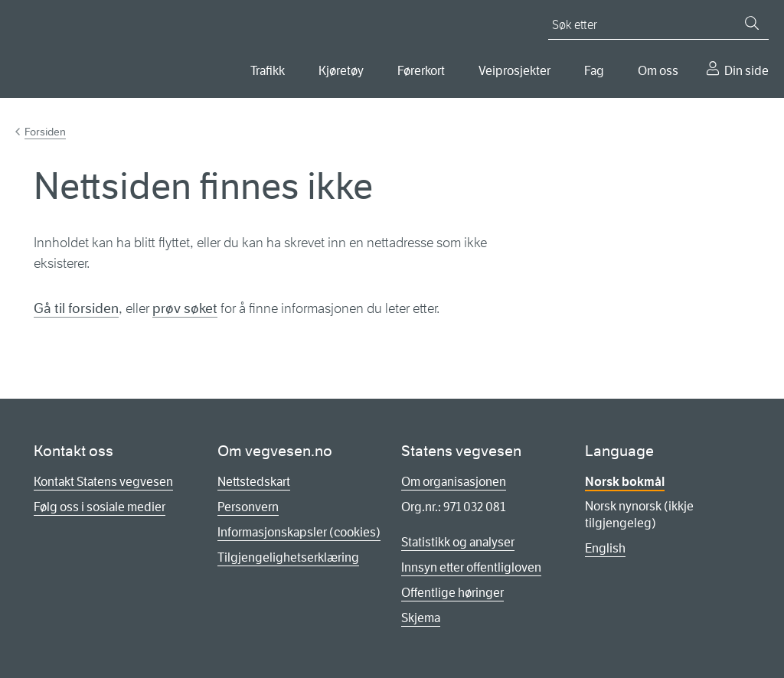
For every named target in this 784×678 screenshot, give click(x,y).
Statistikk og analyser (458, 542)
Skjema (421, 618)
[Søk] (752, 23)
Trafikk (268, 71)
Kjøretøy (341, 71)
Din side (746, 71)
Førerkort (421, 71)
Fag (594, 71)
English (605, 548)
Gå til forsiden (76, 308)
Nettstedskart (254, 482)
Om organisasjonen (454, 482)
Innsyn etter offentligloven (471, 567)
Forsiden (45, 132)
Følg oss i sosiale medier (100, 507)
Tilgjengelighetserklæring (288, 557)
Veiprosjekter (514, 71)
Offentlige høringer (452, 593)
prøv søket (185, 308)
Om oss (658, 71)
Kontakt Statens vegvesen (103, 482)
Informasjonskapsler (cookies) (299, 532)
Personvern (248, 507)
